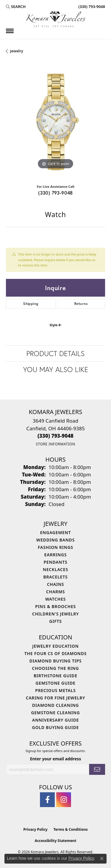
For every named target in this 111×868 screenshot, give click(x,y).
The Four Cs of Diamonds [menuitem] (55, 653)
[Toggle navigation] (10, 31)
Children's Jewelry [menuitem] (55, 614)
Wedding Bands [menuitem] (56, 540)
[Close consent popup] (102, 859)
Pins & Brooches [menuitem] (56, 606)
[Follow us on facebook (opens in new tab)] (47, 800)
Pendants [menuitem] (55, 562)
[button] (16, 7)
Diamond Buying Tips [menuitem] (55, 661)
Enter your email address (55, 759)
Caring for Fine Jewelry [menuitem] (55, 698)
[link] (91, 7)
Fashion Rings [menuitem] (55, 547)
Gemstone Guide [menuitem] (55, 683)
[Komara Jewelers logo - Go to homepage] (56, 19)
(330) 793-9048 (55, 193)
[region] (55, 121)
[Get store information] (55, 444)
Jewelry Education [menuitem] (55, 646)
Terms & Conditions (70, 829)
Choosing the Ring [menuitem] (55, 668)
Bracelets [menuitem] (55, 577)
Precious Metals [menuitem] (55, 690)
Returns (81, 304)
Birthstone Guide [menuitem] (56, 676)
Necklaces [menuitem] (55, 569)
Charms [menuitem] (55, 592)
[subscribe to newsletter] (97, 769)
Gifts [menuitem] (55, 621)
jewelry (17, 51)
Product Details (55, 353)
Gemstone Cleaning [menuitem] (55, 713)
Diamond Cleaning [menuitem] (56, 705)
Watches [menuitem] (56, 599)
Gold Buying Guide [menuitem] (55, 727)
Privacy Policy (36, 829)
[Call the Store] (56, 436)
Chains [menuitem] (56, 584)
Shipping (31, 304)
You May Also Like (56, 369)
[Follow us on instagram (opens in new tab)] (64, 800)
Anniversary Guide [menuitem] (55, 720)
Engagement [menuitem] (55, 532)
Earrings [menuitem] (56, 555)
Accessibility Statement (55, 841)
